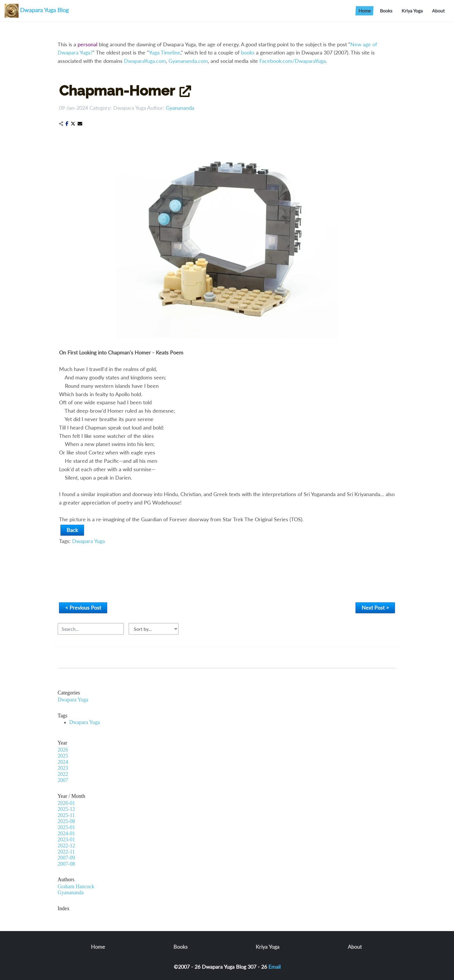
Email (274, 967)
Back (72, 530)
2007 (63, 780)
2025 (63, 756)
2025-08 (66, 821)
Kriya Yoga (412, 11)
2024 (63, 762)
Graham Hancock (76, 886)
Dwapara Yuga (130, 108)
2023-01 (66, 840)
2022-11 (66, 852)
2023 (63, 768)
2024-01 (66, 833)
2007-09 (66, 858)
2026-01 (66, 803)
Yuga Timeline (165, 52)
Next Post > (375, 608)
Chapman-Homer (117, 91)
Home (365, 11)
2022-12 (66, 846)
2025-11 (66, 815)
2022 (63, 774)
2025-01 (66, 827)
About (438, 11)
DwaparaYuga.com (145, 61)
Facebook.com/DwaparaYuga (293, 61)
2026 (63, 750)
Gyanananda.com (188, 61)
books (248, 52)
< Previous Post (83, 608)
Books (386, 11)
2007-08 (66, 864)
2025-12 (66, 809)
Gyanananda (180, 108)
